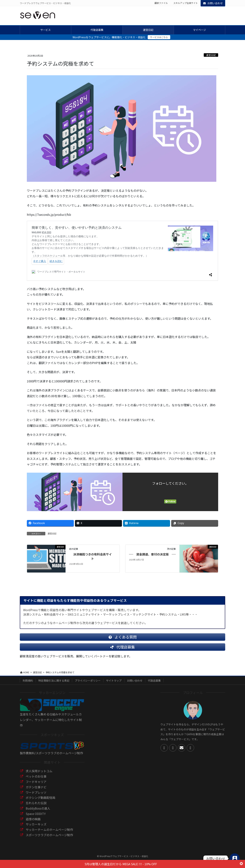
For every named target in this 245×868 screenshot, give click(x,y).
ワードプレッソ (36, 795)
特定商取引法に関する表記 (54, 683)
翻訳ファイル (161, 3)
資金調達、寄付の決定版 (152, 554)
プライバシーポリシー (88, 683)
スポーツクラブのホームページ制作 (49, 838)
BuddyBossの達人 (38, 811)
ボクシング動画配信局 (41, 801)
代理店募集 (154, 683)
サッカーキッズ (36, 827)
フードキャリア (36, 785)
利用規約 (28, 683)
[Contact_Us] (235, 858)
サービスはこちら (159, 37)
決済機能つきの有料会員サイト (93, 556)
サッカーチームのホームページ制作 (49, 832)
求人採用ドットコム (39, 774)
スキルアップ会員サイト (186, 3)
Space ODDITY (36, 817)
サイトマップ (114, 683)
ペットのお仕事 (36, 779)
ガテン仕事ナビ (36, 790)
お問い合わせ (213, 3)
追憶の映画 (33, 822)
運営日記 (211, 55)
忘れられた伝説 (36, 806)
